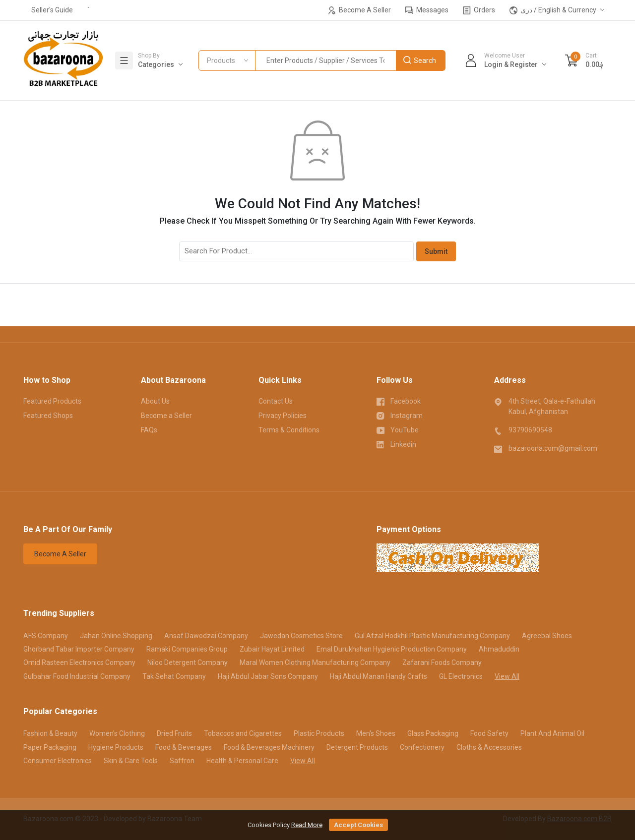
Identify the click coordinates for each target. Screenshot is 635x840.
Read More (307, 825)
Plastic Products (319, 733)
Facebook (399, 401)
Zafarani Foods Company (442, 662)
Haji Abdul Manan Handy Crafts (379, 676)
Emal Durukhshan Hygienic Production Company (392, 649)
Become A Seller (359, 10)
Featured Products (52, 401)
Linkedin (397, 444)
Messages (427, 10)
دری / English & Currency (553, 10)
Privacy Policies (283, 416)
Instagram (400, 415)
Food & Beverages (184, 747)
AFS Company (46, 636)
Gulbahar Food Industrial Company (77, 676)
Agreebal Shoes (547, 636)
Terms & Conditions (289, 430)
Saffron (182, 761)
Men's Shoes (376, 733)
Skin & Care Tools (131, 761)
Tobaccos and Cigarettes (243, 733)
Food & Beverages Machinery (269, 747)
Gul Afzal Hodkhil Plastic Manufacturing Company (432, 636)
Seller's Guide (52, 10)
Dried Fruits (174, 733)
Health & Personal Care (242, 761)
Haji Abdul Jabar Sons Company (268, 676)
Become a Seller (166, 416)
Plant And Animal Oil (552, 733)
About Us (155, 401)
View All (507, 676)
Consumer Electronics (58, 761)
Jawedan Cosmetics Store (301, 636)
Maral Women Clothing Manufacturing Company (315, 662)
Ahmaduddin (499, 649)
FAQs (149, 430)
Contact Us (276, 401)
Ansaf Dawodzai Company (206, 636)
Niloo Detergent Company (188, 662)
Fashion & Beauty (50, 733)
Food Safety (489, 733)
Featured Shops (48, 416)
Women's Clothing (117, 733)
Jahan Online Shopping (116, 636)
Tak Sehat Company (174, 676)
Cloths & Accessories (489, 747)
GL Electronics (461, 676)
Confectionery (422, 747)
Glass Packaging (433, 733)
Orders (479, 10)
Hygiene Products (116, 747)
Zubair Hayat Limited (272, 649)
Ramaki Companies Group (187, 649)
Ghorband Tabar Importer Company (79, 649)
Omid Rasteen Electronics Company (79, 662)
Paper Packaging (50, 747)
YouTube (398, 429)
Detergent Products (357, 747)
